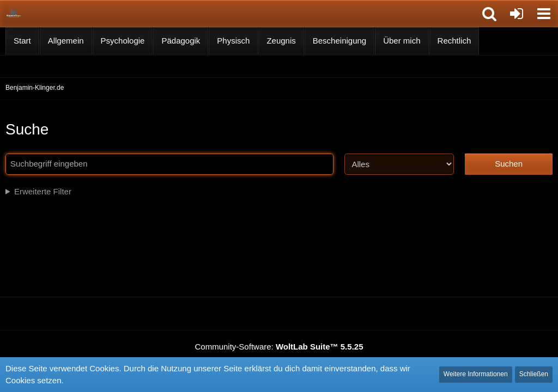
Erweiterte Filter (43, 191)
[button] (489, 14)
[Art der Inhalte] (399, 164)
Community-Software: (279, 347)
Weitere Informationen (476, 374)
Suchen (509, 164)
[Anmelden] (517, 14)
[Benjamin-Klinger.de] (14, 13)
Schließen (534, 374)
